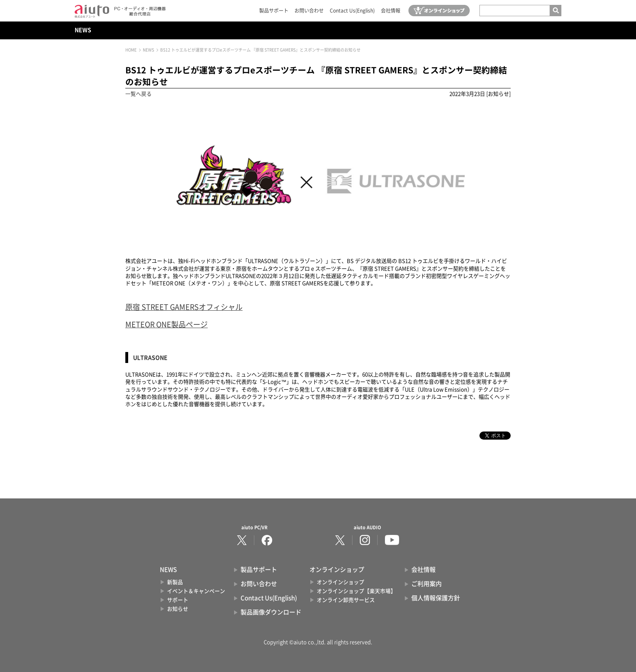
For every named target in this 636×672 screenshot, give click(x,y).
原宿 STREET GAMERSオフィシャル (184, 307)
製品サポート (274, 11)
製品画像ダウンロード (271, 612)
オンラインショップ (341, 582)
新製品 (175, 582)
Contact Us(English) (352, 11)
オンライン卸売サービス (346, 600)
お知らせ (178, 609)
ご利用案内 (427, 584)
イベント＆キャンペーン (196, 591)
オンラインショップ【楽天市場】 (356, 591)
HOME (131, 50)
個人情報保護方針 (436, 598)
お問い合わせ (309, 11)
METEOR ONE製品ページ (167, 324)
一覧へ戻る (139, 94)
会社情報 (391, 11)
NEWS (83, 30)
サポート (178, 600)
